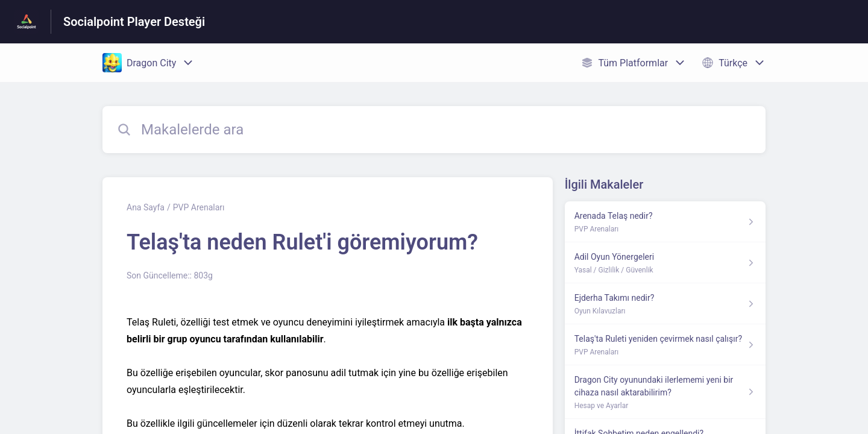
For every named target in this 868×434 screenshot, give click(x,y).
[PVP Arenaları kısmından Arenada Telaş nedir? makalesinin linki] (665, 222)
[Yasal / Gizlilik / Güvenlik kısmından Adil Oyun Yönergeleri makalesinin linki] (665, 263)
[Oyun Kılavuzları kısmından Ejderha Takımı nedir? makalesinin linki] (665, 304)
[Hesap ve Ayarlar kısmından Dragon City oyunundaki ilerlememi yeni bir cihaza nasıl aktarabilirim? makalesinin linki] (665, 392)
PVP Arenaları (199, 207)
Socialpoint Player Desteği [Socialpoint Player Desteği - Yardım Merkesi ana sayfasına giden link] (134, 22)
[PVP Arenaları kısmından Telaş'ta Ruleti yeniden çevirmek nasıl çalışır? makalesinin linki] (665, 345)
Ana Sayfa (146, 207)
